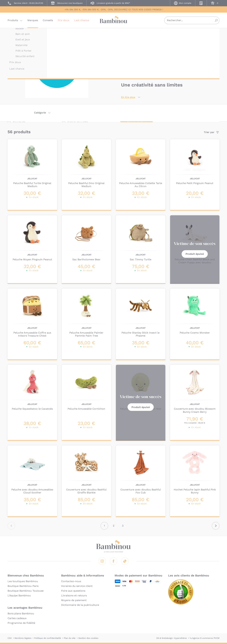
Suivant (216, 526)
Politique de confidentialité (48, 638)
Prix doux (64, 21)
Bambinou (113, 21)
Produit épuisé (195, 254)
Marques (33, 21)
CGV (10, 638)
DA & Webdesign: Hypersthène (172, 638)
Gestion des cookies (88, 638)
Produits (13, 21)
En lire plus (128, 97)
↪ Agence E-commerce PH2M (205, 638)
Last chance (82, 21)
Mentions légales (23, 638)
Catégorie (40, 113)
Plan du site (70, 638)
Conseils (48, 21)
